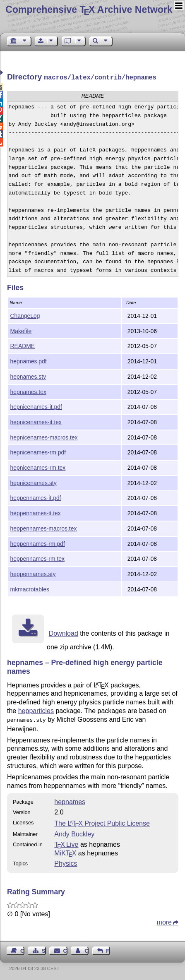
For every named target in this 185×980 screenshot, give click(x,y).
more (164, 921)
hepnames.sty (28, 376)
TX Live (66, 843)
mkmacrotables (30, 588)
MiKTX (65, 851)
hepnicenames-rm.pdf (38, 452)
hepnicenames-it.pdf (36, 406)
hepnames (70, 800)
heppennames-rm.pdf (38, 543)
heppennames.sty (33, 573)
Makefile (21, 330)
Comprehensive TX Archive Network (89, 10)
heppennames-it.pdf (36, 497)
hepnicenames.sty (34, 482)
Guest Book (22, 949)
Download (64, 633)
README (23, 345)
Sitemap (44, 949)
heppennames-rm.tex (37, 558)
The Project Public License (102, 822)
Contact (65, 949)
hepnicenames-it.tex (36, 421)
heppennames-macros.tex (44, 528)
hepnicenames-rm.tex (38, 467)
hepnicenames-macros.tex (44, 437)
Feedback (108, 949)
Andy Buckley (74, 832)
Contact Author (86, 949)
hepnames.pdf (29, 360)
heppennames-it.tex (36, 512)
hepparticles (36, 710)
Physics (66, 862)
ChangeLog (25, 315)
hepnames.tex (28, 391)
